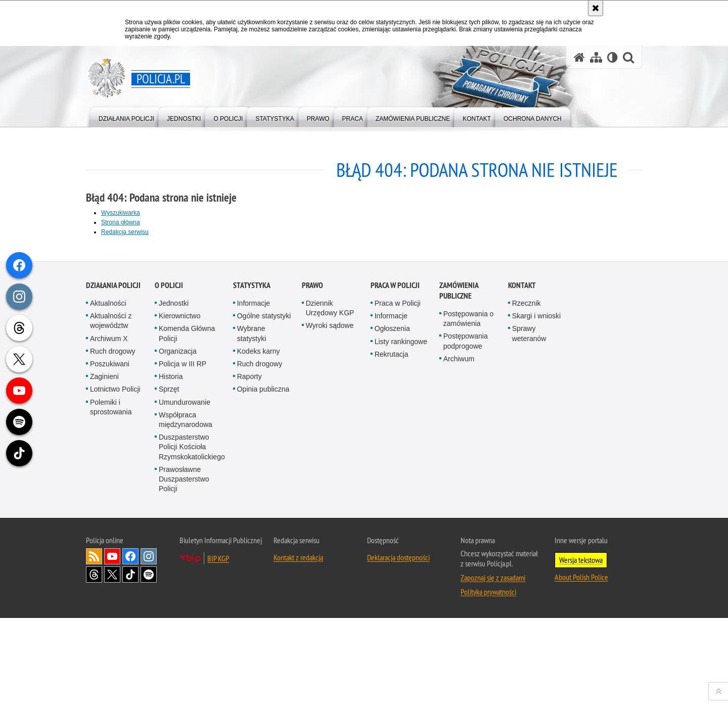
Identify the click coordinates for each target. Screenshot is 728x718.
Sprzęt (169, 611)
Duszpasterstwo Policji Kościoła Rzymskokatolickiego (192, 669)
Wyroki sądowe (330, 548)
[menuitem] (126, 116)
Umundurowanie (185, 625)
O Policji (169, 508)
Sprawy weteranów (529, 556)
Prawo (312, 508)
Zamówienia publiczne (459, 513)
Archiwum (459, 581)
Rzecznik (527, 525)
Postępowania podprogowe (466, 564)
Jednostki (174, 525)
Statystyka (252, 508)
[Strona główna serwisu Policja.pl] (579, 57)
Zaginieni (104, 599)
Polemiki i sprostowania (111, 629)
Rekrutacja (392, 577)
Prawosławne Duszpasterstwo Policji (184, 701)
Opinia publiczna (263, 611)
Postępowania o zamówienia (469, 541)
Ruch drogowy (113, 573)
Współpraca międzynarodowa (186, 642)
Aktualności (108, 525)
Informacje (254, 525)
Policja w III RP (183, 586)
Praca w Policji (395, 508)
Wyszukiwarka (121, 213)
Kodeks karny (259, 573)
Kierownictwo (179, 538)
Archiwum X (109, 561)
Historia (171, 599)
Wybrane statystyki (252, 556)
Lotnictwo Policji (115, 611)
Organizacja (178, 573)
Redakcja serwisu (125, 232)
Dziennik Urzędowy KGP (330, 530)
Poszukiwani (110, 586)
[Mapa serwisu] (596, 57)
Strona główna (121, 222)
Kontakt (522, 508)
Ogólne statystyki (264, 538)
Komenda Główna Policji (187, 556)
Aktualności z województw (111, 543)
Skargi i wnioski (536, 538)
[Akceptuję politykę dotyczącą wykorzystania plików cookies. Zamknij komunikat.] (596, 8)
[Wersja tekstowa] (612, 57)
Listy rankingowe (401, 564)
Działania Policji (113, 508)
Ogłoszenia (392, 551)
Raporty (249, 599)
